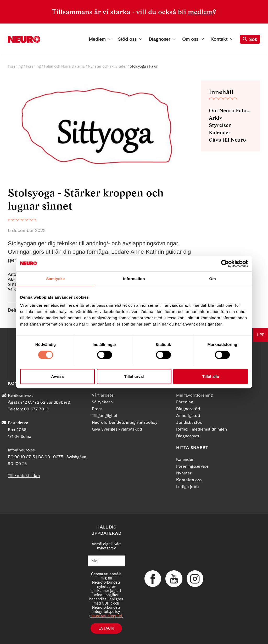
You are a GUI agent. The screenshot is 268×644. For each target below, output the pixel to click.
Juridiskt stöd (189, 422)
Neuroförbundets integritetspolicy (125, 422)
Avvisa (58, 376)
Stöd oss (130, 39)
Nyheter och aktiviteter (107, 66)
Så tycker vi (103, 402)
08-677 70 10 (37, 409)
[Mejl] (106, 561)
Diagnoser (162, 39)
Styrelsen (220, 125)
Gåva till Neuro (227, 140)
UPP (261, 335)
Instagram (194, 579)
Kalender (220, 132)
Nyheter (184, 473)
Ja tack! (106, 628)
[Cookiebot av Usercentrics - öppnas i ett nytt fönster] (225, 264)
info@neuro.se (21, 450)
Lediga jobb (188, 487)
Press (97, 409)
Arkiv (216, 118)
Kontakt (222, 39)
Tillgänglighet (105, 416)
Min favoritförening (194, 395)
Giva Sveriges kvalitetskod (117, 429)
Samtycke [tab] (56, 279)
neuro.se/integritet (106, 616)
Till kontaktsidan (24, 476)
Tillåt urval (134, 376)
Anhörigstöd (188, 416)
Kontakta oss (189, 480)
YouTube (173, 579)
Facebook (152, 579)
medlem (200, 12)
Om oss (193, 39)
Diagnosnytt (188, 436)
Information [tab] (134, 279)
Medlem (100, 39)
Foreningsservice (192, 466)
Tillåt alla (211, 376)
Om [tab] (212, 279)
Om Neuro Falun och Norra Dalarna (231, 111)
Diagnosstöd (188, 409)
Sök (250, 39)
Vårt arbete (103, 395)
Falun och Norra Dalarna (64, 66)
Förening (15, 66)
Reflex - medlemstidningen (202, 429)
